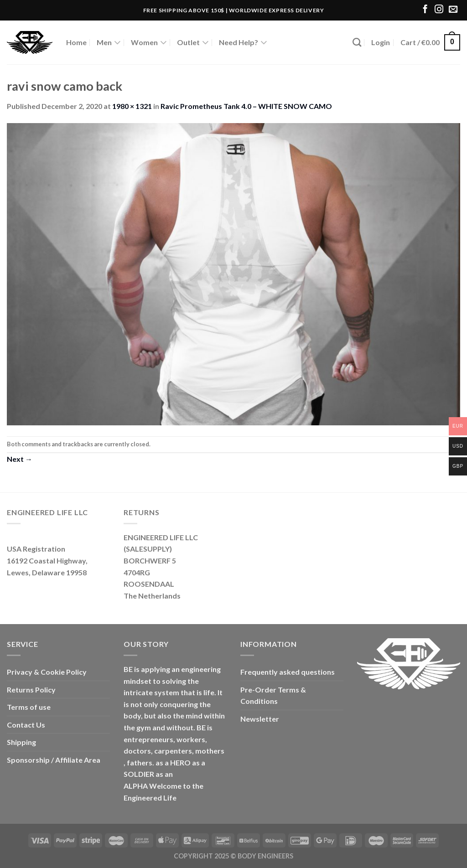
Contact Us (26, 725)
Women (149, 42)
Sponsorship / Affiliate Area (54, 760)
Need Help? (243, 42)
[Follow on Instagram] (439, 10)
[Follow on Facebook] (425, 10)
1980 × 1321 (132, 106)
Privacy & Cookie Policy (47, 672)
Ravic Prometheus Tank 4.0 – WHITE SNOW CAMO (246, 106)
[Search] (357, 42)
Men (109, 42)
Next (20, 459)
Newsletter (260, 719)
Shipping (21, 742)
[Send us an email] (453, 10)
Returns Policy (31, 690)
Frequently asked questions (288, 672)
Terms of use (29, 707)
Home (76, 42)
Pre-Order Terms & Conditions (273, 695)
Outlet (193, 42)
